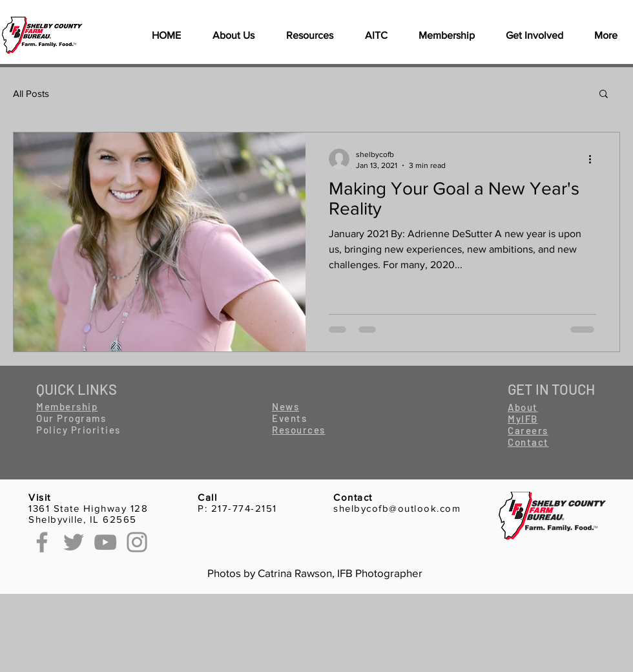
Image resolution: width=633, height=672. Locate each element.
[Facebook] (42, 542)
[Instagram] (137, 542)
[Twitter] (74, 542)
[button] (309, 36)
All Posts (31, 93)
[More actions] (594, 159)
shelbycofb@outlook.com (397, 508)
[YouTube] (105, 542)
